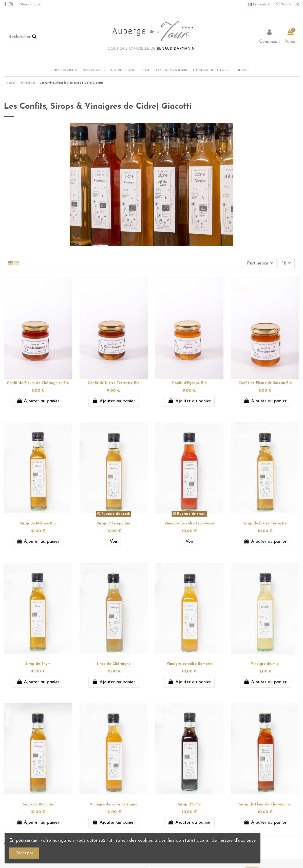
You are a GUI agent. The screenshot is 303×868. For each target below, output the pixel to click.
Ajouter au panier (38, 401)
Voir (114, 542)
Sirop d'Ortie (189, 805)
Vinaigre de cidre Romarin (189, 664)
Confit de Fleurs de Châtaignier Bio (38, 383)
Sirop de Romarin (38, 805)
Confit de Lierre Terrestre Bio (114, 383)
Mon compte (30, 4)
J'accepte (24, 853)
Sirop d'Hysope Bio (114, 524)
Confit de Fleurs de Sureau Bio (265, 383)
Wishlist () (288, 4)
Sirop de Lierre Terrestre (265, 524)
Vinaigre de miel (265, 664)
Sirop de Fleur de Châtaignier (265, 805)
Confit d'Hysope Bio (189, 383)
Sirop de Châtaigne (113, 664)
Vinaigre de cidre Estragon (114, 805)
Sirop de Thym (38, 664)
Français (259, 4)
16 (287, 263)
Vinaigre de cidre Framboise (189, 524)
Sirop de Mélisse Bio (38, 524)
